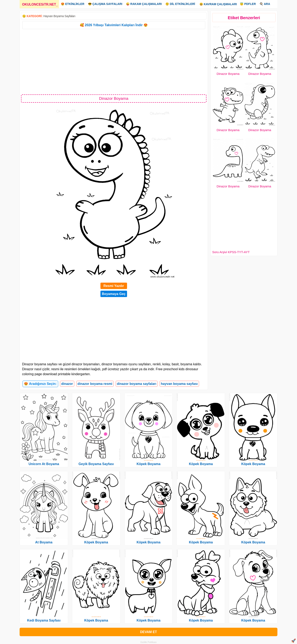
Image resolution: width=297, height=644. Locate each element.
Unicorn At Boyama (44, 464)
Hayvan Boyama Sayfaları (59, 16)
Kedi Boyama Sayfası (44, 620)
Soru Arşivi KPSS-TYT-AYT (231, 252)
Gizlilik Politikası (149, 642)
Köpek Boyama (96, 542)
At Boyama (44, 542)
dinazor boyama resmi (95, 384)
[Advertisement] (114, 61)
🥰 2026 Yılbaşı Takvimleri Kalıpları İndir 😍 (114, 25)
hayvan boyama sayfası (179, 384)
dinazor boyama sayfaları (137, 384)
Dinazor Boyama (228, 74)
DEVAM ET (148, 632)
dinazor (67, 384)
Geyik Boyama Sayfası (96, 464)
